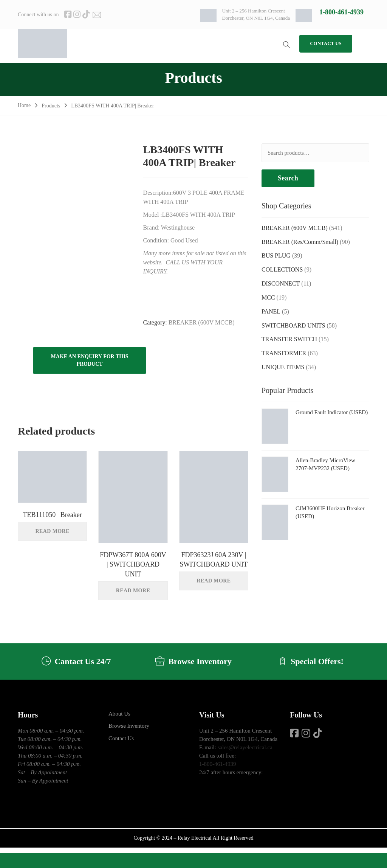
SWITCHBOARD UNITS (293, 325)
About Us (119, 715)
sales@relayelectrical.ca (245, 748)
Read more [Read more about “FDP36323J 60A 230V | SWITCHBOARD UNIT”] (214, 581)
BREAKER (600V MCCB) (202, 322)
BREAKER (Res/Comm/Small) (300, 242)
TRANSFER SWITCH (289, 339)
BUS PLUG (276, 255)
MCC (268, 297)
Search (288, 178)
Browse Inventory (129, 727)
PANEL (271, 311)
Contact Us (121, 739)
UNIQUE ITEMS (283, 367)
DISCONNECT (281, 283)
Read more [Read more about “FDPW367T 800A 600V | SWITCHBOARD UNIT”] (133, 591)
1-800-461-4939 (341, 12)
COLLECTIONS (282, 269)
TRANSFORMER (284, 353)
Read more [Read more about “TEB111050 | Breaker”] (53, 531)
